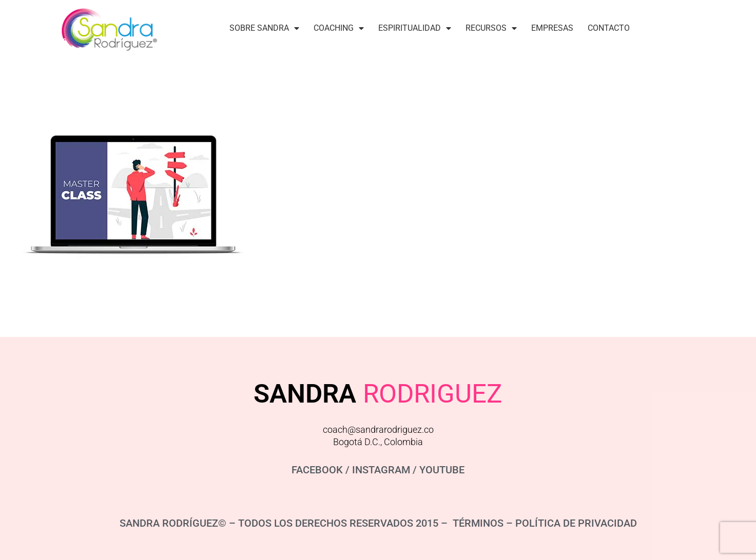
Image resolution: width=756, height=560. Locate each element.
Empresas (552, 28)
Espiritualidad (415, 28)
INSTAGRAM (381, 470)
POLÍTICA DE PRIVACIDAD (576, 523)
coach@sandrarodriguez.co (378, 429)
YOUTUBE (442, 470)
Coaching (339, 28)
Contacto (609, 28)
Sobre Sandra (264, 28)
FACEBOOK (317, 470)
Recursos (491, 28)
